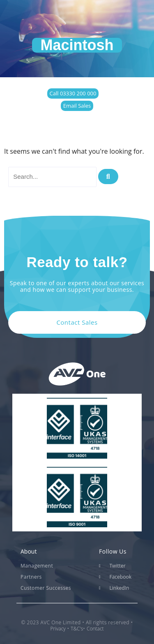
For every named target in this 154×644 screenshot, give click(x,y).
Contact (95, 629)
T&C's (77, 629)
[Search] (108, 177)
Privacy (58, 629)
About (29, 551)
